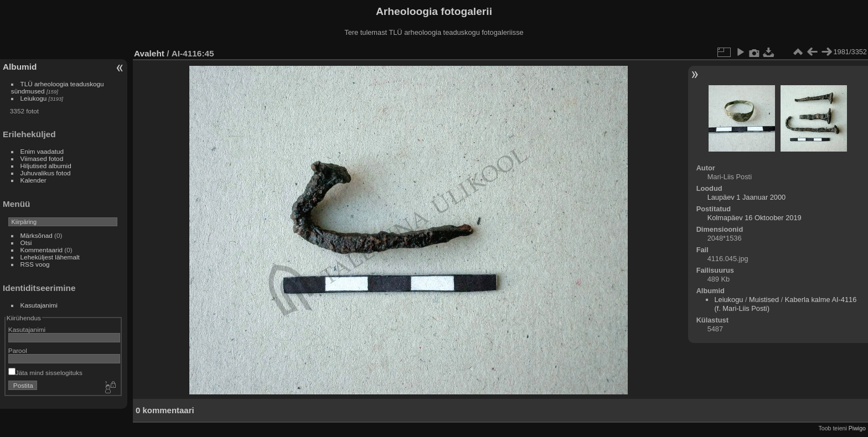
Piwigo (857, 428)
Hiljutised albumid (46, 166)
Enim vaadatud (42, 151)
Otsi (26, 243)
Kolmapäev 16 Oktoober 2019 (755, 218)
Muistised (764, 300)
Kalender (33, 180)
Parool (18, 350)
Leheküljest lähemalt (50, 257)
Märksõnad (37, 235)
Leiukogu (34, 98)
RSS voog (35, 264)
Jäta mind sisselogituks (45, 373)
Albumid (20, 67)
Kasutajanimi (39, 305)
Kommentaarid (42, 250)
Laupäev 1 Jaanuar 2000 (747, 197)
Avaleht (149, 53)
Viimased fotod (42, 158)
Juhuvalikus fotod (46, 173)
